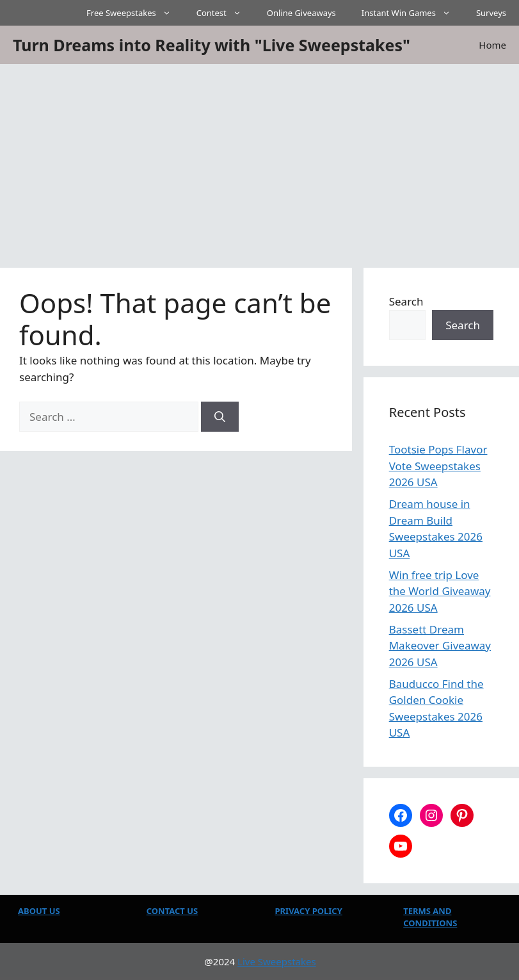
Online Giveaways (301, 13)
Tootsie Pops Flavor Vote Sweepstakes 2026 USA (438, 466)
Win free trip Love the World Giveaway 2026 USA (440, 591)
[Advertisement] (259, 160)
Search (406, 301)
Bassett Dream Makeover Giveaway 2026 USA (440, 646)
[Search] (220, 417)
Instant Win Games (412, 13)
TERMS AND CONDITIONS (430, 917)
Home (492, 45)
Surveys (491, 13)
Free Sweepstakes (135, 13)
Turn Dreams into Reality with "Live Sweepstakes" (212, 45)
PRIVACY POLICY (309, 911)
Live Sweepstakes (277, 961)
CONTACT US (172, 911)
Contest (225, 13)
